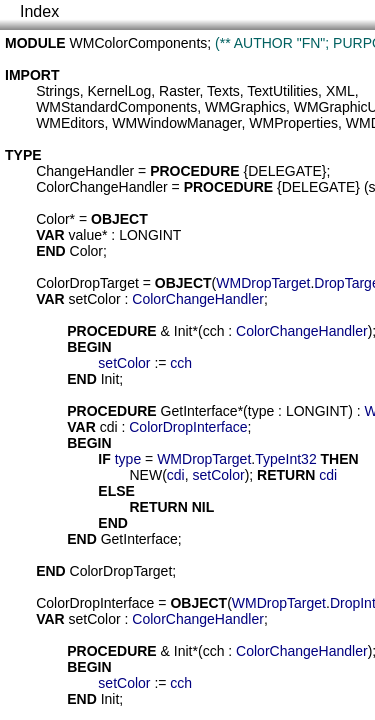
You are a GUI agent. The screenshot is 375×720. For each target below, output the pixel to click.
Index (39, 11)
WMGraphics (245, 107)
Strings (58, 91)
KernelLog (119, 91)
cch (214, 331)
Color (52, 219)
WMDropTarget (263, 283)
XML (340, 91)
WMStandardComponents (116, 107)
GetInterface (199, 411)
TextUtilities (282, 91)
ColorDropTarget (87, 283)
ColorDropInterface (188, 427)
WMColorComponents (139, 43)
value (85, 235)
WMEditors (70, 123)
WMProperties (293, 123)
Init (183, 331)
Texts (223, 91)
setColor (95, 299)
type (261, 411)
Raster (179, 91)
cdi (109, 427)
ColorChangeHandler (102, 187)
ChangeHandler (85, 171)
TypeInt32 (286, 459)
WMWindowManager (176, 123)
